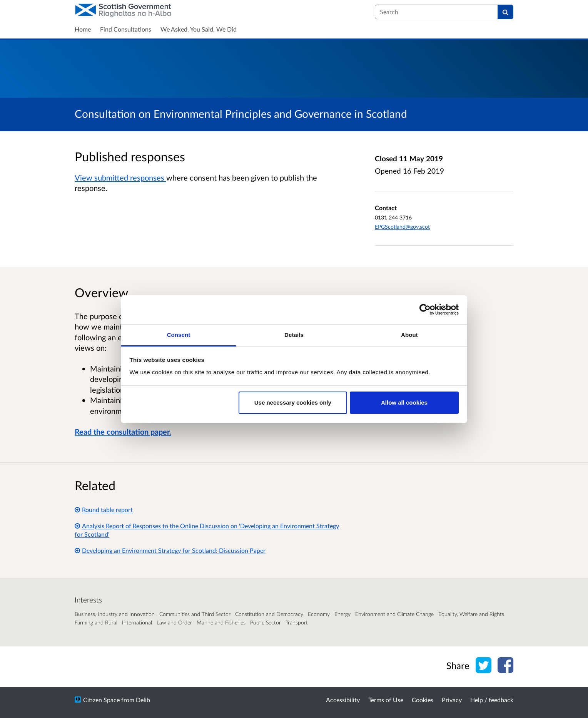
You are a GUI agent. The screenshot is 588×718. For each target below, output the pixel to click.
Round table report (104, 510)
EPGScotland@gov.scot (402, 227)
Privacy (452, 700)
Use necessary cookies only (293, 403)
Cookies (423, 700)
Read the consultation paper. (123, 432)
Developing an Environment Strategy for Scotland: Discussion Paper (170, 550)
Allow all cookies (404, 403)
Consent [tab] (179, 335)
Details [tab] (294, 335)
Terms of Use (386, 700)
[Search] (505, 12)
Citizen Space (101, 700)
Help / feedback (492, 700)
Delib (143, 700)
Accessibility (343, 700)
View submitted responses (120, 177)
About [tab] (409, 335)
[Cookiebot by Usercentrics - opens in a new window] (425, 310)
